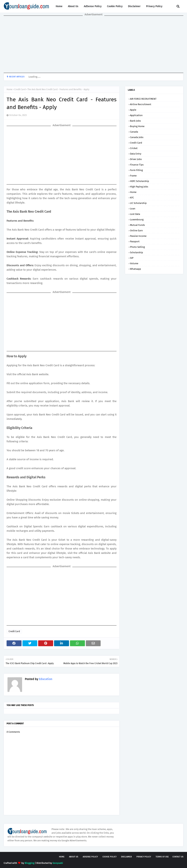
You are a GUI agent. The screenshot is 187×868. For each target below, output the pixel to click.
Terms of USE (162, 857)
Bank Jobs (135, 121)
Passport (135, 241)
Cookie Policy (115, 6)
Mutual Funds (137, 225)
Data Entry (136, 154)
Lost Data (135, 214)
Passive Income (138, 236)
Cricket (134, 148)
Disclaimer (134, 6)
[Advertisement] (93, 44)
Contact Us (178, 857)
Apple (133, 110)
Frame (133, 176)
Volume (134, 263)
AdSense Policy (93, 6)
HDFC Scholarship (140, 181)
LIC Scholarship (138, 203)
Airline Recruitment (141, 104)
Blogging (29, 863)
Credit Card (20, 89)
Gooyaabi (58, 863)
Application (136, 115)
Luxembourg (137, 220)
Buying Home (137, 126)
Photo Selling (137, 247)
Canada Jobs (137, 137)
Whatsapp (136, 269)
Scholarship (137, 252)
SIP (132, 258)
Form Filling (136, 170)
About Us (73, 6)
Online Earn (136, 230)
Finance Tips (137, 165)
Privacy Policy (154, 6)
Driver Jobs (136, 159)
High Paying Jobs (139, 187)
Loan (133, 209)
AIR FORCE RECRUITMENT (143, 99)
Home (59, 6)
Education (45, 679)
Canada (134, 132)
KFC (132, 198)
